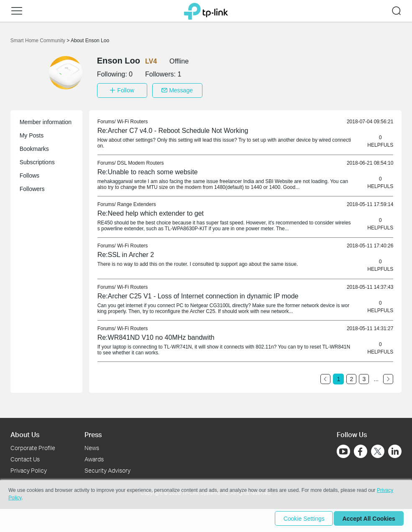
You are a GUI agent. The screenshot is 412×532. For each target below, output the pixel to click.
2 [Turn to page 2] (351, 377)
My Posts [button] (32, 133)
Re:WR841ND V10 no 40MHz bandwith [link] (156, 335)
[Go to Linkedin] (395, 449)
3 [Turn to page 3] (364, 377)
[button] (17, 11)
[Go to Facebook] (361, 449)
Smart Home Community (39, 41)
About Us (25, 432)
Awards (94, 457)
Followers (32, 187)
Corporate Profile (33, 446)
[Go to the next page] (388, 377)
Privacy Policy (29, 468)
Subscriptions (37, 160)
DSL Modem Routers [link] (141, 161)
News (92, 446)
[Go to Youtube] (343, 449)
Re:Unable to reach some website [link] (148, 170)
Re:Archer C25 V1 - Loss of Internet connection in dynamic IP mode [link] (198, 294)
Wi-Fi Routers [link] (132, 120)
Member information (46, 120)
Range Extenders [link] (137, 202)
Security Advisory (107, 468)
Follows (29, 173)
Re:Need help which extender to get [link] (151, 211)
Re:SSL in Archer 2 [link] (126, 253)
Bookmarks (34, 147)
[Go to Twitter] (378, 450)
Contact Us (25, 457)
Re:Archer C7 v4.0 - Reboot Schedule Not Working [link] (173, 129)
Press (93, 432)
